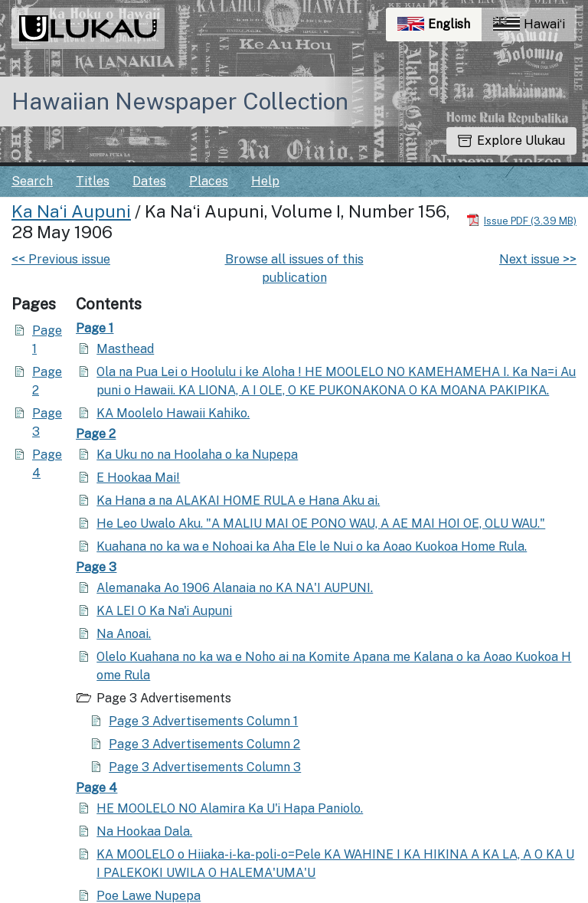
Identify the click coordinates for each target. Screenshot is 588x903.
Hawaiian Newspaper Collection (180, 101)
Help (265, 181)
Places (209, 181)
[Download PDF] (521, 220)
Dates (149, 181)
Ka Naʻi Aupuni (71, 211)
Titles (93, 181)
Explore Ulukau (511, 141)
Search (32, 181)
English (439, 28)
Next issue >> (538, 259)
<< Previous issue (61, 259)
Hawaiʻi (529, 24)
